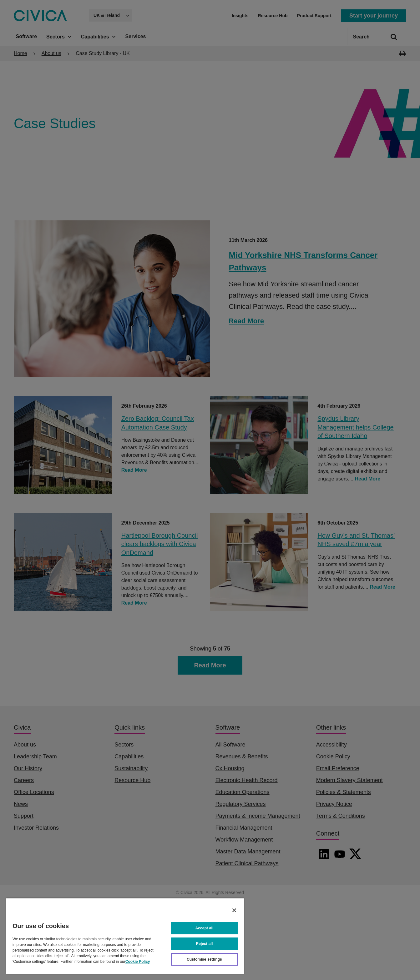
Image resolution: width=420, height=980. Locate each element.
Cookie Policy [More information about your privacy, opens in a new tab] (138, 962)
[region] (125, 936)
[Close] (234, 910)
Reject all (205, 944)
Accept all (205, 928)
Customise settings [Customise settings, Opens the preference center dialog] (204, 959)
